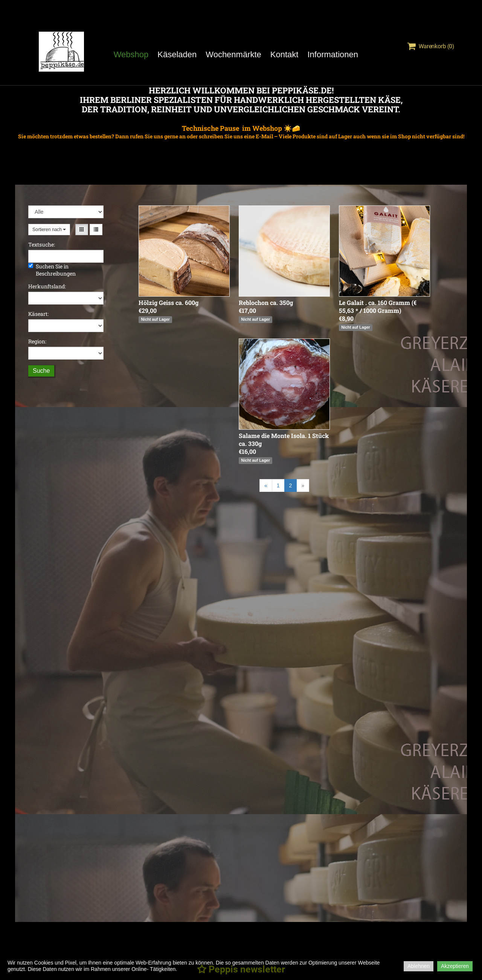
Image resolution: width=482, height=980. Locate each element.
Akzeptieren (455, 966)
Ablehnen (419, 966)
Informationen (333, 54)
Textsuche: (42, 244)
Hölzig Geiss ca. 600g (169, 302)
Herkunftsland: (47, 286)
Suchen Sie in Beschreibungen (52, 270)
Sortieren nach (49, 230)
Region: (37, 341)
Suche (41, 371)
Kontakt (284, 54)
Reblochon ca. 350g (266, 302)
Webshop (131, 54)
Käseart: (38, 314)
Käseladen (177, 54)
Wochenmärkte (233, 54)
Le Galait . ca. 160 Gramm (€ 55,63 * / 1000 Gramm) (378, 306)
